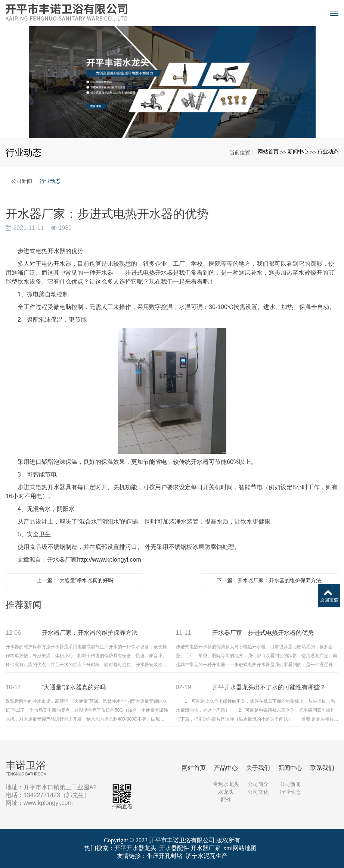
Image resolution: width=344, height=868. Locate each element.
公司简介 (258, 784)
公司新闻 (22, 181)
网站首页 (268, 152)
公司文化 (258, 792)
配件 (226, 800)
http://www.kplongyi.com (109, 560)
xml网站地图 (240, 848)
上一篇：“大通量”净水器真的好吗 (75, 580)
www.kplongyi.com (48, 803)
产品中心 (226, 768)
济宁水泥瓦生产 (207, 856)
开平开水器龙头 (135, 848)
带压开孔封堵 (165, 856)
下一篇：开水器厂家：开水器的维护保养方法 (269, 580)
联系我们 (322, 768)
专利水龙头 (226, 784)
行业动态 (328, 152)
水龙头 (226, 792)
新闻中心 (298, 152)
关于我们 (258, 768)
